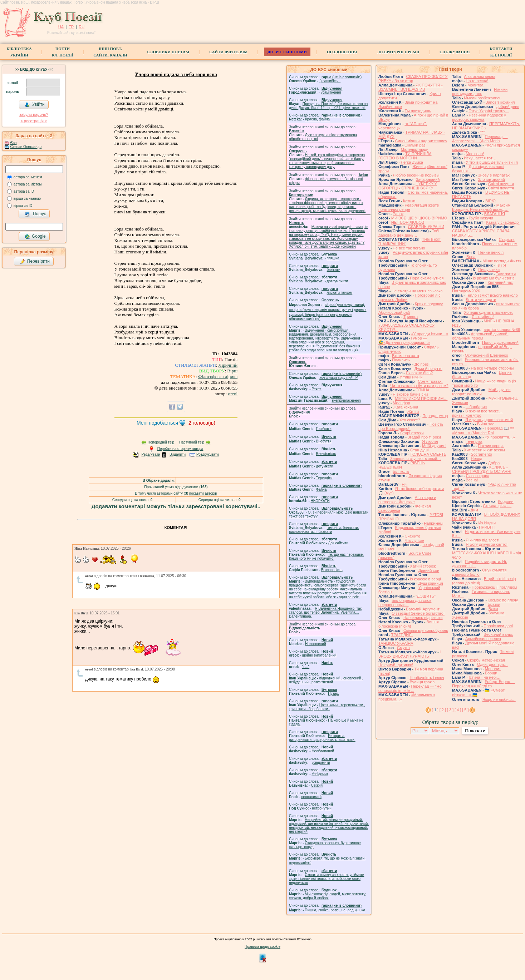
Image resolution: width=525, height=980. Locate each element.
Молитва (475, 85)
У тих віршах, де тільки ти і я (492, 162)
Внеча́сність (326, 454)
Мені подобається (157, 423)
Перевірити (35, 262)
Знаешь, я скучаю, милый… (416, 459)
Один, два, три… (492, 664)
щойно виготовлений (319, 655)
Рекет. (317, 389)
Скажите (412, 536)
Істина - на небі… (485, 677)
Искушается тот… (480, 158)
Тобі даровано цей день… (409, 233)
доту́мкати (325, 466)
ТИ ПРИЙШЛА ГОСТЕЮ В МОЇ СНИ (405, 156)
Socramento (481, 454)
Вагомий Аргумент (423, 609)
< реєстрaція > (34, 121)
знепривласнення (346, 400)
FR (71, 27)
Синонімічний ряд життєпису (421, 141)
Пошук (35, 214)
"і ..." (306, 667)
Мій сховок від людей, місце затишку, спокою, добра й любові (328, 896)
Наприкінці (433, 523)
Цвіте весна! (477, 81)
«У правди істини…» (430, 334)
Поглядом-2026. (467, 291)
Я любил (430, 441)
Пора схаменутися (427, 278)
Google (35, 237)
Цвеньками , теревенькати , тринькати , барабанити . (327, 707)
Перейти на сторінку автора (180, 449)
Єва (14, 143)
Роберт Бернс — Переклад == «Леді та (484, 684)
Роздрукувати (208, 454)
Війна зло (486, 424)
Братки (494, 604)
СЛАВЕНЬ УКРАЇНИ (426, 227)
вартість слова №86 (502, 330)
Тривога (411, 317)
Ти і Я (501, 265)
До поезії (423, 364)
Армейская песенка (483, 639)
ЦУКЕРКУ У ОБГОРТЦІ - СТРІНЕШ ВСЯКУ (408, 186)
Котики (409, 201)
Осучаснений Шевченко (487, 355)
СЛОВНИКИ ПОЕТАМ (168, 52)
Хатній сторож (423, 566)
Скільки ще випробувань (426, 630)
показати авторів (203, 493)
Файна (322, 489)
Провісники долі (498, 626)
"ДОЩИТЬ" (426, 596)
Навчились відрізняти (423, 618)
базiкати (334, 270)
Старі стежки (412, 433)
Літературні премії (398, 52)
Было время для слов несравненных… (405, 603)
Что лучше (414, 540)
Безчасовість (332, 570)
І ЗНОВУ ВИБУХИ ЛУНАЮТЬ (409, 654)
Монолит (493, 669)
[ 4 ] (458, 710)
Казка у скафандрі (503, 222)
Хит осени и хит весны (484, 450)
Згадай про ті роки (424, 437)
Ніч (404, 484)
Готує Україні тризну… (489, 111)
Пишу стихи (489, 269)
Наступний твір (192, 442)
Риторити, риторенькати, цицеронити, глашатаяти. (322, 738)
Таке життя (506, 274)
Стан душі (419, 450)
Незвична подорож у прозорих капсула (479, 117)
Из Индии (487, 523)
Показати (475, 731)
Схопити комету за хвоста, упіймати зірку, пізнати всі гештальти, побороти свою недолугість (327, 879)
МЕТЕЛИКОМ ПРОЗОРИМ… (421, 399)
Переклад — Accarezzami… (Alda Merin (480, 139)
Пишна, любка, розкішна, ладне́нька (335, 910)
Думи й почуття (428, 368)
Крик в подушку (429, 304)
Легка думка (412, 162)
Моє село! (475, 154)
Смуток (404, 648)
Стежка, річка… (497, 506)
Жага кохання (406, 407)
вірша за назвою (27, 199)
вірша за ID (23, 206)
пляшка (333, 258)
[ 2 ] (443, 710)
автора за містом (28, 184)
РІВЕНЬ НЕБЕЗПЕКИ (402, 465)
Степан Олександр (26, 147)
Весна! (472, 480)
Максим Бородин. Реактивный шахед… (481, 207)
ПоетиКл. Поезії (63, 52)
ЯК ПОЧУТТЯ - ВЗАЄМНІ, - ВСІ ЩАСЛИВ (411, 87)
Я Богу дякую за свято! (487, 544)
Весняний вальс (498, 634)
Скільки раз (415, 145)
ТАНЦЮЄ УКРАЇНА (396, 643)
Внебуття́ (324, 441)
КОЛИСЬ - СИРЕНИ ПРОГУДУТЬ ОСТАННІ (482, 469)
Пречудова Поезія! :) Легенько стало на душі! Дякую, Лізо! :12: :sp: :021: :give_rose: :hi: (328, 106)
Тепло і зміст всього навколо (492, 295)
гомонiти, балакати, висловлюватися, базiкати (324, 530)
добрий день (508, 107)
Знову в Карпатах (494, 175)
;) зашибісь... (330, 81)
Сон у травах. (430, 381)
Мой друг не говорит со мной (481, 392)
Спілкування (455, 52)
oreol (233, 394)
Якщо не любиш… (499, 699)
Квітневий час (500, 282)
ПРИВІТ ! (487, 527)
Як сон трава (477, 476)
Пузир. (333, 694)
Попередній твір (161, 442)
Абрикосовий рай (394, 312)
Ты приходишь (418, 111)
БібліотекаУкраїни (19, 52)
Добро (494, 463)
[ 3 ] (450, 710)
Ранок (398, 214)
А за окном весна (480, 76)
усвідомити (321, 763)
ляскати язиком (340, 293)
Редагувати (151, 454)
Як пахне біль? (419, 373)
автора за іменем (28, 177)
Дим (474, 510)
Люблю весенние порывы (416, 175)
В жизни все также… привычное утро (477, 413)
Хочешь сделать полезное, (488, 312)
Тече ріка (474, 441)
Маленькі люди (415, 149)
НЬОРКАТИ (320, 501)
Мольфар (401, 403)
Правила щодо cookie (262, 947)
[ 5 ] (465, 710)
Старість (507, 239)
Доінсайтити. (338, 543)
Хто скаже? (410, 420)
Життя (413, 411)
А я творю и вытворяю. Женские (407, 500)
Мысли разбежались (483, 98)
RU (82, 27)
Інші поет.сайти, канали (110, 52)
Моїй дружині (434, 446)
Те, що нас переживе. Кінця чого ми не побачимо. (326, 556)
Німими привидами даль (480, 91)
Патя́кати (324, 429)
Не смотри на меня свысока (417, 291)
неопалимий (311, 797)
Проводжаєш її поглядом (494, 587)
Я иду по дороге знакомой (489, 420)
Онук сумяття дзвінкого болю (479, 572)
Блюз (493, 609)
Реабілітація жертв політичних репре (409, 207)
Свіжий (317, 785)
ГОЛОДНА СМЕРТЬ (428, 454)
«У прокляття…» (500, 437)
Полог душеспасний (500, 342)
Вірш (232, 371)
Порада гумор (435, 416)
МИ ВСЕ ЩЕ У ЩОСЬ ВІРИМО (419, 218)
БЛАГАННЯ (495, 214)
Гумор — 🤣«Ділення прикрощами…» (404, 340)
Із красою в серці (425, 579)
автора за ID (24, 191)
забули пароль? (34, 114)
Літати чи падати (481, 300)
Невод (476, 459)
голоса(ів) (202, 423)
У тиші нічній (411, 377)
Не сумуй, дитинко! (396, 665)
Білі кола (401, 471)
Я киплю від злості (482, 540)
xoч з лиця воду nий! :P (338, 378)
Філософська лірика (218, 377)
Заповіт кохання (500, 102)
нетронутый (322, 808)
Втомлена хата (406, 356)
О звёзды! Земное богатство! (418, 613)
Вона (471, 257)
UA (61, 27)
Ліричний (228, 365)
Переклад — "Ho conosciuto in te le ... (410, 688)
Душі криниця (431, 583)
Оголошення (342, 52)
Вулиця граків (422, 682)
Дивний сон (429, 570)
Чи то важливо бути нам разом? (419, 386)
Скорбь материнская (486, 660)
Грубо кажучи (481, 218)
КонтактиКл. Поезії (501, 52)
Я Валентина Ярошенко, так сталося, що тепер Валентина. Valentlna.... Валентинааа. (325, 612)
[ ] (435, 710)
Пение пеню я (491, 252)
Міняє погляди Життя (502, 261)
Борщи (491, 673)
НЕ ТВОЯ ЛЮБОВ (408, 222)
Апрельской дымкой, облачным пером (480, 336)
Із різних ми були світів (494, 278)
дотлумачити (337, 281)
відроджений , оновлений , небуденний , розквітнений (326, 680)
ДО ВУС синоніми (287, 52)
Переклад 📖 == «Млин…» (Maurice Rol (483, 430)
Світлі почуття (501, 184)
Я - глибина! (483, 317)
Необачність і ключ (427, 678)
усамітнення (331, 92)
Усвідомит (320, 774)
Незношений (316, 644)
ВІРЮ (490, 201)
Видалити (178, 454)
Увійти (35, 105)
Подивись (401, 360)
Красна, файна (317, 119)
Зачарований (428, 179)
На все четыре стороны (492, 368)
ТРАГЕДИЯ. (402, 635)
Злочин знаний (491, 179)
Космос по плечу (503, 600)
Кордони (506, 501)
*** (483, 132)
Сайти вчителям (228, 52)
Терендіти (324, 478)
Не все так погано (409, 248)
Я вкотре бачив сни (410, 394)
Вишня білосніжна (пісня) (409, 624)
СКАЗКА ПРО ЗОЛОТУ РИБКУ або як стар (413, 79)
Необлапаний (323, 751)
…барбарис (476, 407)
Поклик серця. (491, 446)
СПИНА (423, 390)
